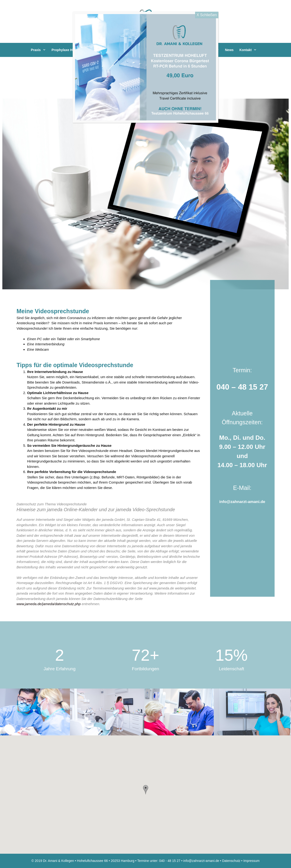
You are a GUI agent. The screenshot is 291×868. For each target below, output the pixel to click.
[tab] (109, 504)
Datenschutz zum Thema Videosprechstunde (52, 504)
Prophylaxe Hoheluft (72, 50)
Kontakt (250, 50)
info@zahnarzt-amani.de (242, 502)
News (229, 50)
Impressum (251, 861)
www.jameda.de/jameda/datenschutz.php (49, 604)
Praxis (41, 50)
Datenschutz (231, 861)
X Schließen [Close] (207, 15)
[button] (146, 790)
